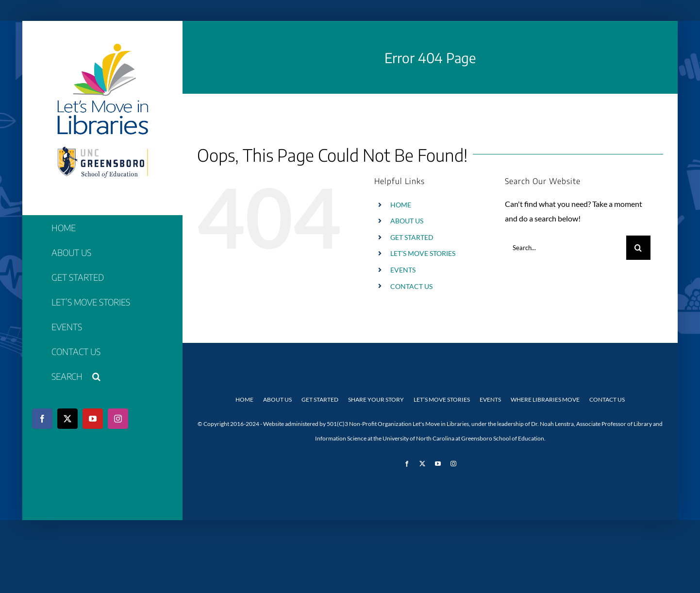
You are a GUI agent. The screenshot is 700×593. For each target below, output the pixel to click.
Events (490, 399)
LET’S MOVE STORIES (423, 253)
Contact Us (607, 399)
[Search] (638, 248)
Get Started (320, 399)
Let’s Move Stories (442, 399)
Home (244, 399)
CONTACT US (411, 286)
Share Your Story (376, 399)
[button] (102, 377)
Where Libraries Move (545, 399)
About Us (277, 399)
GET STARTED (412, 237)
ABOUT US (407, 221)
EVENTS (403, 270)
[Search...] (566, 248)
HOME (401, 205)
